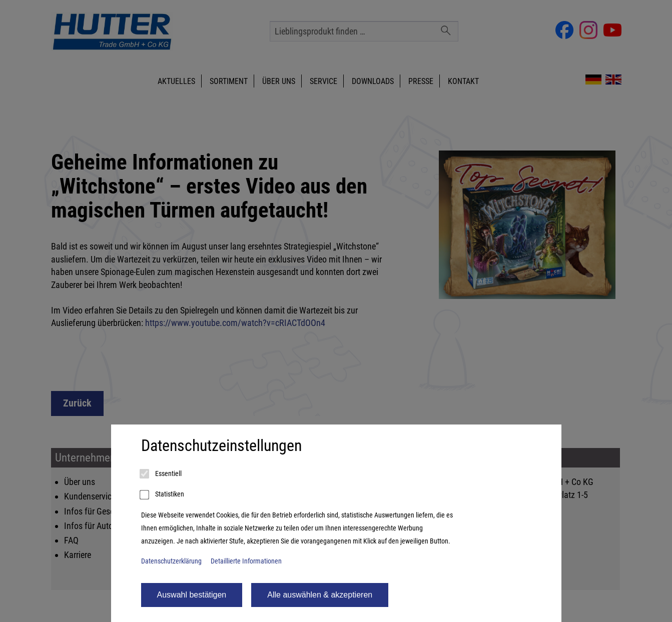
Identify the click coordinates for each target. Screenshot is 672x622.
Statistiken (163, 495)
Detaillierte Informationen (246, 561)
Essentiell (161, 474)
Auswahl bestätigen (192, 595)
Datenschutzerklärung (171, 561)
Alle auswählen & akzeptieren (320, 595)
